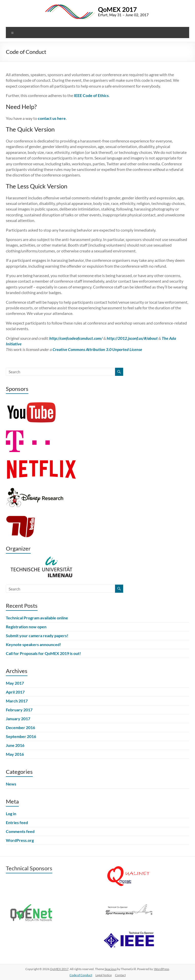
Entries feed (17, 822)
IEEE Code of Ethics (91, 95)
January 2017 (18, 719)
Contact (120, 975)
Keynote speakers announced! (34, 644)
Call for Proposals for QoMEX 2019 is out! (43, 653)
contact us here (52, 118)
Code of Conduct (81, 975)
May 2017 (15, 683)
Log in (11, 814)
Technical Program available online (37, 618)
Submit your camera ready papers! (37, 636)
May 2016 (15, 754)
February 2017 (19, 710)
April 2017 (15, 692)
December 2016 (20, 727)
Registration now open (26, 627)
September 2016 (21, 736)
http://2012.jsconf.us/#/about (132, 338)
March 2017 (17, 701)
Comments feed (20, 831)
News (11, 784)
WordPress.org (20, 840)
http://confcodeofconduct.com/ (76, 338)
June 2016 (15, 745)
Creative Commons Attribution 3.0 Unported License (97, 349)
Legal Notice (104, 975)
